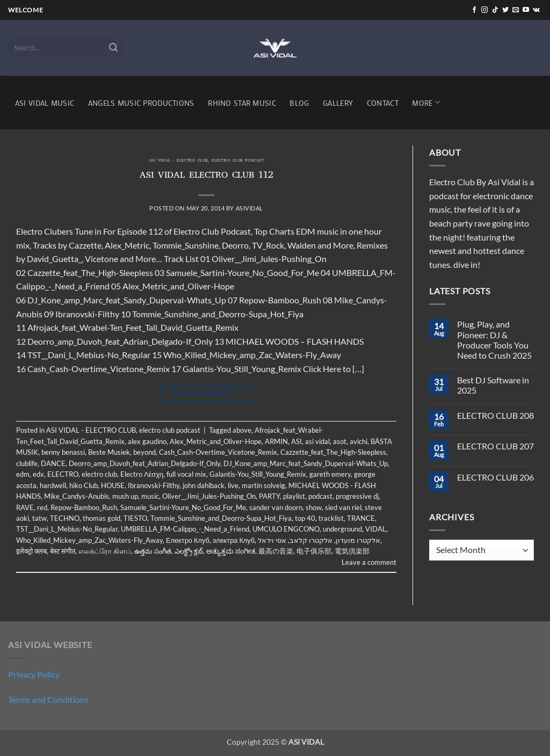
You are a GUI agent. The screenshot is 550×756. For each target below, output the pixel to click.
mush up (125, 496)
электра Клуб (234, 540)
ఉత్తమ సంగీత (153, 551)
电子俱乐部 (314, 551)
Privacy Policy (34, 674)
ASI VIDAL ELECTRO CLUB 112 (207, 176)
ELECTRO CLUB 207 (495, 446)
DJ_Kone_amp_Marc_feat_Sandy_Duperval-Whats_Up (306, 463)
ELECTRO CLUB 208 (495, 415)
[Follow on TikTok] (495, 10)
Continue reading (206, 393)
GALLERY (338, 103)
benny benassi (63, 452)
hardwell (53, 485)
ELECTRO (63, 474)
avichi (359, 441)
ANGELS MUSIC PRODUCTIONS (141, 103)
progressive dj (357, 496)
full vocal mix (186, 474)
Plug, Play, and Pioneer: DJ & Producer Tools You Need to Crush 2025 (494, 340)
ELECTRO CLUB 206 (495, 477)
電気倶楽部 (352, 551)
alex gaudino (147, 441)
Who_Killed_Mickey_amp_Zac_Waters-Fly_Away (89, 540)
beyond (144, 452)
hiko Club (84, 485)
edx (38, 474)
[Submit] (114, 48)
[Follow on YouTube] (526, 10)
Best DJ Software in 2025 (493, 385)
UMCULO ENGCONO (286, 529)
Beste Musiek (109, 452)
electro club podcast (238, 161)
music (150, 496)
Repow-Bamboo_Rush (84, 507)
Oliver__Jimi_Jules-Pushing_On (209, 496)
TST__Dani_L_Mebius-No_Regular (67, 529)
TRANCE (361, 518)
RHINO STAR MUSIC (242, 103)
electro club (99, 474)
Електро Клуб (188, 540)
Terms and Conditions (48, 699)
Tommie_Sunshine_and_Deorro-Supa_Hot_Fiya (221, 518)
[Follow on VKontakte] (536, 10)
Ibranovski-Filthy (154, 485)
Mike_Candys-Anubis (77, 496)
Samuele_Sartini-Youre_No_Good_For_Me (183, 507)
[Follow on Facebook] (474, 10)
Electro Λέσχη (142, 474)
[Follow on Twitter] (505, 10)
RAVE (25, 507)
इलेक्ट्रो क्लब (31, 551)
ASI (296, 441)
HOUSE (113, 485)
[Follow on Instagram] (484, 10)
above (242, 430)
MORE (426, 102)
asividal (249, 208)
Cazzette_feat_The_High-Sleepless (333, 452)
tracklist (331, 518)
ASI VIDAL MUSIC (45, 103)
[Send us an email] (516, 10)
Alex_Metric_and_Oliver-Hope (216, 441)
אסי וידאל (272, 540)
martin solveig (263, 485)
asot (340, 441)
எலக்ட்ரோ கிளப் (105, 551)
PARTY (269, 496)
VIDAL (376, 529)
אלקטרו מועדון (358, 540)
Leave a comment (369, 562)
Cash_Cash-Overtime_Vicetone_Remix (218, 452)
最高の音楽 (276, 551)
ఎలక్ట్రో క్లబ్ (189, 551)
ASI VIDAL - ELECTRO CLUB (178, 161)
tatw (39, 518)
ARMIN (276, 441)
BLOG (299, 103)
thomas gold (102, 518)
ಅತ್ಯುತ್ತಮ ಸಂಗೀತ (231, 551)
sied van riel (343, 507)
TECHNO (65, 518)
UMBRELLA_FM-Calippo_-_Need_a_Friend (185, 529)
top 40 (305, 518)
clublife (27, 463)
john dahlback (204, 485)
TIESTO (135, 518)
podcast (320, 496)
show (314, 507)
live (233, 485)
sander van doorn (276, 507)
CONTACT (383, 103)
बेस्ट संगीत (63, 551)
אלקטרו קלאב (311, 540)
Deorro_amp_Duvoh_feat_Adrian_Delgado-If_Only (144, 463)
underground (342, 529)
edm (23, 474)
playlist (294, 496)
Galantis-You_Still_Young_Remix (258, 474)
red (42, 507)
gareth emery (330, 474)
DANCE (53, 463)
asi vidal (317, 441)
